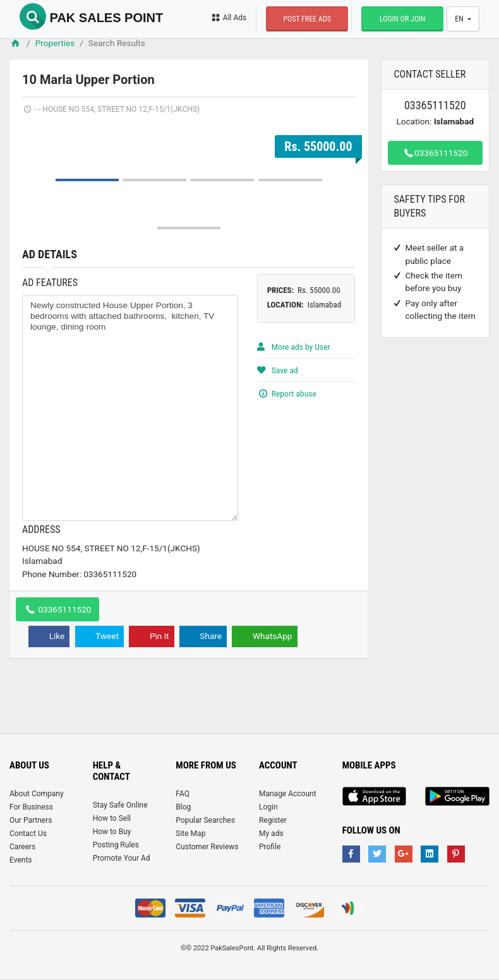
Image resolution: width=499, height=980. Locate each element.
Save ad (278, 370)
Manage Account (288, 794)
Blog (183, 807)
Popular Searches (205, 820)
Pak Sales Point (91, 18)
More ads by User (294, 347)
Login (268, 807)
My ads (271, 834)
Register (273, 820)
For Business (31, 807)
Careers (22, 847)
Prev (39, 124)
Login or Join (403, 19)
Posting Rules (116, 845)
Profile (270, 847)
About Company (37, 794)
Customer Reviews (207, 847)
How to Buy (112, 832)
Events (21, 860)
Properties (55, 43)
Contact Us (28, 834)
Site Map (190, 834)
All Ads (228, 18)
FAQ (183, 794)
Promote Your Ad (122, 858)
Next (339, 124)
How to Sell (112, 818)
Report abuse (287, 393)
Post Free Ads (307, 19)
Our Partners (31, 820)
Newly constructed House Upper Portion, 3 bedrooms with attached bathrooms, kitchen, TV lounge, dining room (130, 408)
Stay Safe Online (120, 805)
